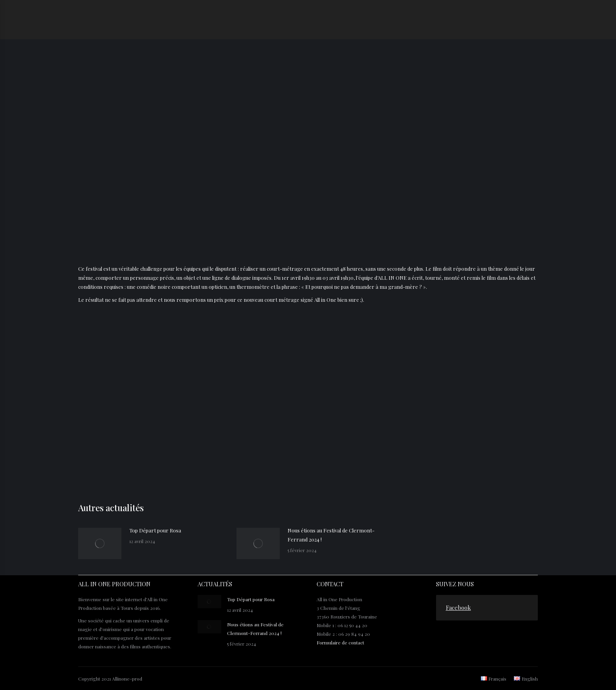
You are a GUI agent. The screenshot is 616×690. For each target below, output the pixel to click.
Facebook (458, 607)
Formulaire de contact (340, 642)
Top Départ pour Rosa (155, 530)
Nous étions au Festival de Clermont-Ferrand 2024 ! (331, 535)
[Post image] (100, 543)
